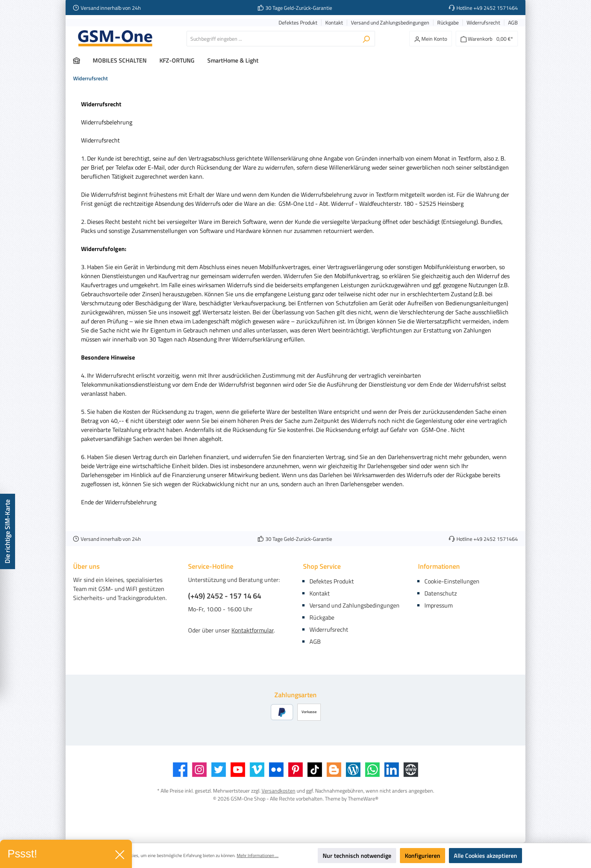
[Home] (83, 60)
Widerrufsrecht (483, 23)
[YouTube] (238, 770)
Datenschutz (441, 593)
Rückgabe (448, 23)
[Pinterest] (295, 770)
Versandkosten (279, 791)
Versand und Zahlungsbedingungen (390, 23)
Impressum (439, 605)
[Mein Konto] (431, 39)
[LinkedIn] (392, 770)
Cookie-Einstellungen (452, 581)
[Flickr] (276, 770)
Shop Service (322, 566)
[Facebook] (180, 770)
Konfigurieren (423, 856)
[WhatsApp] (372, 770)
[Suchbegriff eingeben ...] (272, 39)
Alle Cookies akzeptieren (485, 856)
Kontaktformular (253, 630)
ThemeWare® (363, 798)
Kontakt (334, 23)
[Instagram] (199, 770)
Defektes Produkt (298, 23)
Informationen (439, 566)
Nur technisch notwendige (357, 856)
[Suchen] (366, 39)
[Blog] (353, 770)
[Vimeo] (257, 770)
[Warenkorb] (487, 39)
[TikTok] (315, 770)
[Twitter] (219, 770)
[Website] (411, 770)
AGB (513, 23)
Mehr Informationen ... (258, 856)
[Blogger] (334, 770)
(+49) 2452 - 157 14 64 (225, 596)
